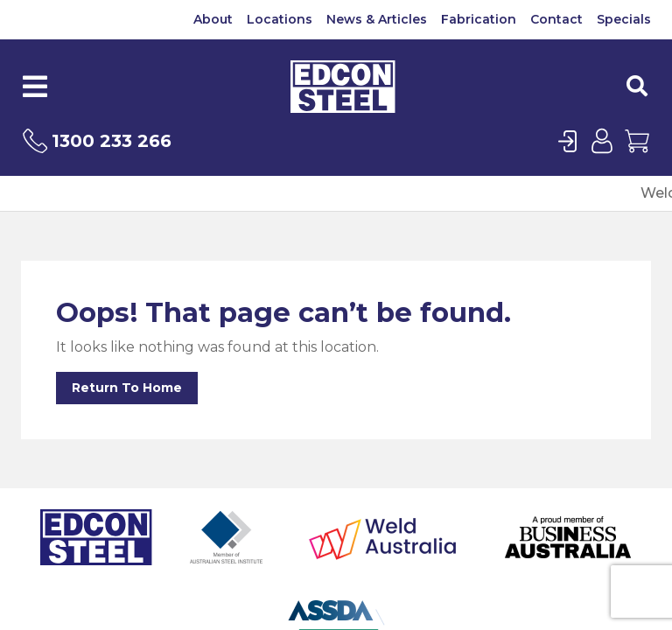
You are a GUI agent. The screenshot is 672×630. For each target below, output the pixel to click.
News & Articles (377, 19)
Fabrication (479, 19)
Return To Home (127, 388)
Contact (556, 19)
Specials (624, 19)
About (213, 19)
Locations (280, 19)
